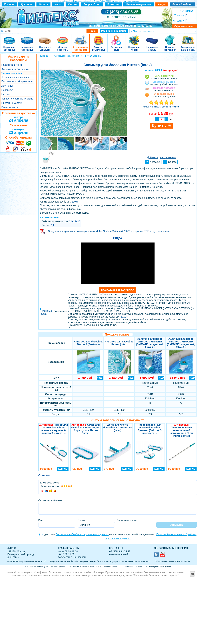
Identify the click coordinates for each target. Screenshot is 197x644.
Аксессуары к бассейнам (81, 38)
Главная (9, 4)
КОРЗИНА (186, 11)
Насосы (6, 94)
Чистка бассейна (12, 73)
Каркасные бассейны (27, 38)
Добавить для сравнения (161, 157)
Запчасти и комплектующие (17, 99)
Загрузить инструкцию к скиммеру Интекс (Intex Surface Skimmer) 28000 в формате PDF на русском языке (109, 231)
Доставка (27, 4)
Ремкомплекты (10, 107)
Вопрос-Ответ (92, 4)
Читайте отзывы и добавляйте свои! (161, 107)
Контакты (113, 4)
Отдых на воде (116, 38)
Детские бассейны (63, 38)
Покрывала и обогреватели (17, 81)
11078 (75, 202)
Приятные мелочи (12, 103)
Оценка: (82, 520)
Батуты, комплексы (98, 38)
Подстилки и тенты (12, 65)
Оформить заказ (184, 26)
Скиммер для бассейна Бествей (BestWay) (88, 343)
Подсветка (7, 90)
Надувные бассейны (9, 38)
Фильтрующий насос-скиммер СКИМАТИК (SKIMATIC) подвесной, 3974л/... (181, 343)
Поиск (92, 31)
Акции (162, 4)
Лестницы (7, 86)
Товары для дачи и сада (188, 38)
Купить (63, 469)
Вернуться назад (46, 312)
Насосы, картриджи (170, 38)
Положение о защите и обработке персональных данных (147, 566)
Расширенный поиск (114, 31)
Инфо (58, 4)
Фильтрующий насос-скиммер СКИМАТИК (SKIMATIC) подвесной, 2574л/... (150, 343)
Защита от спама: (127, 520)
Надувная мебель (152, 38)
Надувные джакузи (45, 38)
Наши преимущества (139, 4)
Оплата (44, 4)
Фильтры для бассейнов (15, 69)
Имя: (41, 520)
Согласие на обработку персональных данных (82, 534)
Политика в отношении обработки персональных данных (94, 566)
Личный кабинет (182, 4)
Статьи (72, 4)
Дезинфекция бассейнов (15, 77)
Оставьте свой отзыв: (51, 500)
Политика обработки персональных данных (156, 575)
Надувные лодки (134, 38)
